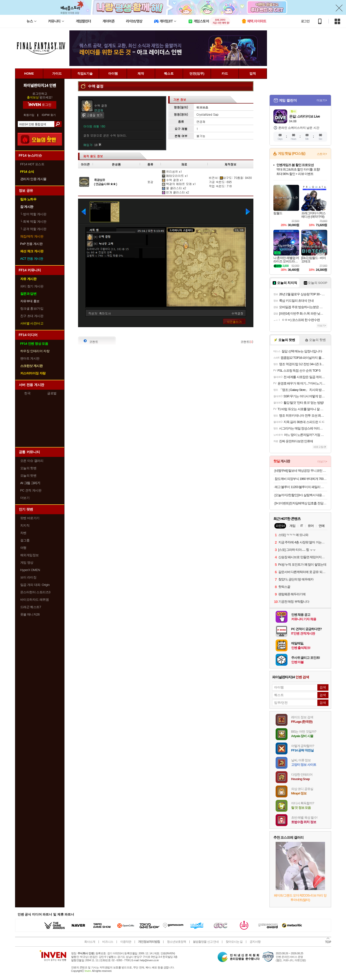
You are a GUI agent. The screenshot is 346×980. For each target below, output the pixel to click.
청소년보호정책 (176, 942)
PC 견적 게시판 (31, 490)
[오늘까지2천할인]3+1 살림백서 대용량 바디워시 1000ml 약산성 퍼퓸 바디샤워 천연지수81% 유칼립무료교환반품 (301, 495)
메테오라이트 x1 (175, 176)
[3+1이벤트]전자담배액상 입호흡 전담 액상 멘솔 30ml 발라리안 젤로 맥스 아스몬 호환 (301, 503)
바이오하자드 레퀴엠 (35, 600)
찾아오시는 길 (234, 942)
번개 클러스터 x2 (176, 192)
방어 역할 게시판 (33, 214)
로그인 (305, 21)
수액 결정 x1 (173, 180)
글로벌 (52, 393)
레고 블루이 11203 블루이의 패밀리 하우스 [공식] (301, 487)
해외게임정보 (30, 555)
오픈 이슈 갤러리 (32, 461)
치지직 (25, 525)
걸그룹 (25, 540)
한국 (27, 393)
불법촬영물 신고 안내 (206, 942)
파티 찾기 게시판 (32, 286)
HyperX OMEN (30, 570)
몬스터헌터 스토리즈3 (35, 592)
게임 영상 (27, 563)
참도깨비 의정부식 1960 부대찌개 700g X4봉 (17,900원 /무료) (301, 479)
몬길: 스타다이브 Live (305, 116)
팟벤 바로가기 (30, 518)
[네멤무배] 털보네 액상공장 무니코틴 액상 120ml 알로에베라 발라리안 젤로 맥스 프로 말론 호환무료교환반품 (301, 471)
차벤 (23, 533)
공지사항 (255, 942)
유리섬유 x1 (172, 171)
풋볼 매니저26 (30, 614)
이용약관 (126, 942)
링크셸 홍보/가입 (32, 309)
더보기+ (322, 100)
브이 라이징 (28, 577)
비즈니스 (108, 942)
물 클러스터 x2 (174, 188)
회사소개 (90, 942)
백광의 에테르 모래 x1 (179, 184)
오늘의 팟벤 (28, 476)
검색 (58, 124)
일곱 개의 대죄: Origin (35, 585)
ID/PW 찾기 (49, 115)
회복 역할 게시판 (33, 222)
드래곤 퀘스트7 (31, 607)
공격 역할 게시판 (33, 229)
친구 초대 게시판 (32, 316)
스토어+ (322, 154)
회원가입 (29, 115)
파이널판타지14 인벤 (40, 85)
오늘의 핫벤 (28, 468)
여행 (23, 548)
